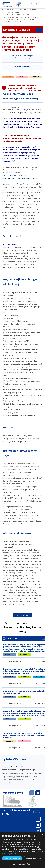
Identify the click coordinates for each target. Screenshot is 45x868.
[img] (19, 4)
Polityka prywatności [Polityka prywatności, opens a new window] (9, 854)
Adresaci (8, 428)
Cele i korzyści (12, 236)
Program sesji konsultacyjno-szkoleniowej (21, 282)
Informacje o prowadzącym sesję (20, 453)
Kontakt (27, 810)
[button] (22, 864)
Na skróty (5, 812)
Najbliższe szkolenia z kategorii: (23, 627)
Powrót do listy (23, 615)
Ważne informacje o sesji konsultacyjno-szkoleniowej (20, 96)
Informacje (17, 810)
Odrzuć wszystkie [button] (33, 858)
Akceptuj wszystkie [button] (12, 858)
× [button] (42, 835)
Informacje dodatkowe (17, 533)
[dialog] (22, 850)
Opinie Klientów (14, 759)
